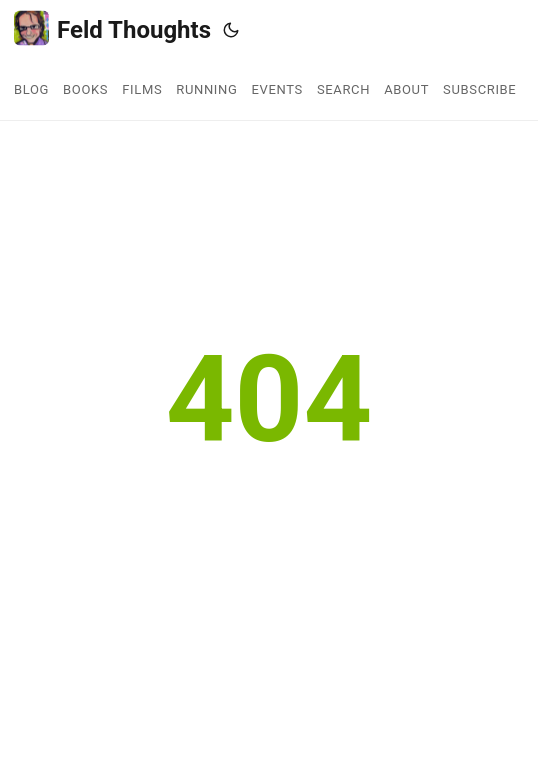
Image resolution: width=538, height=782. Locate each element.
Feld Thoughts (112, 28)
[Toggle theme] (231, 30)
